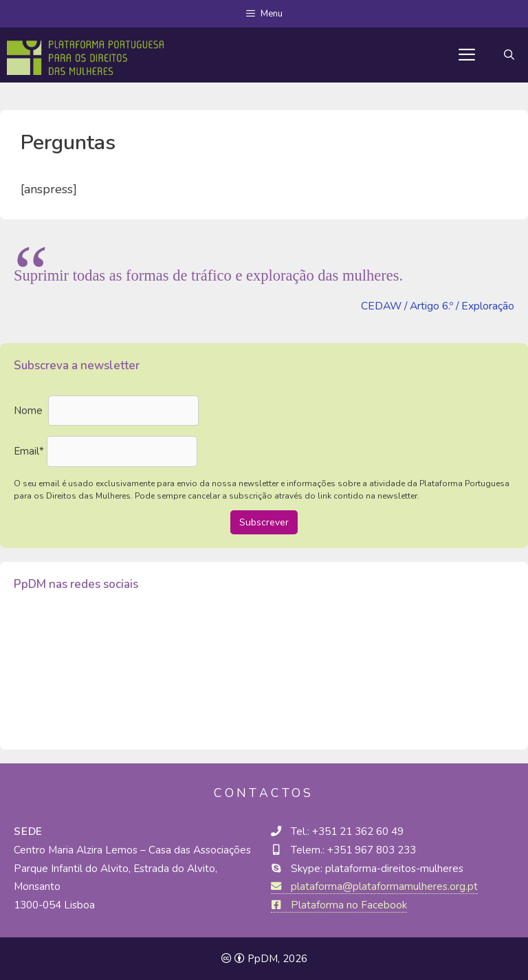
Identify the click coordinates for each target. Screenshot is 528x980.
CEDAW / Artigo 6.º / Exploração (438, 306)
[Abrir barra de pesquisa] (509, 55)
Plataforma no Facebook (339, 905)
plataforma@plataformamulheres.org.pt (374, 886)
